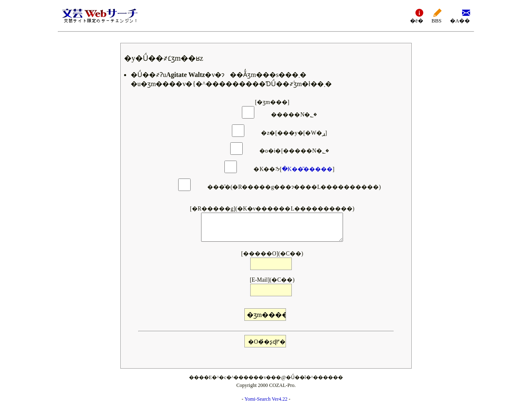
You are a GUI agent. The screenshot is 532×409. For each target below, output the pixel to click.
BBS (437, 16)
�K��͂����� (307, 169)
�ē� (417, 16)
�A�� (460, 16)
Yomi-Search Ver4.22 (266, 399)
